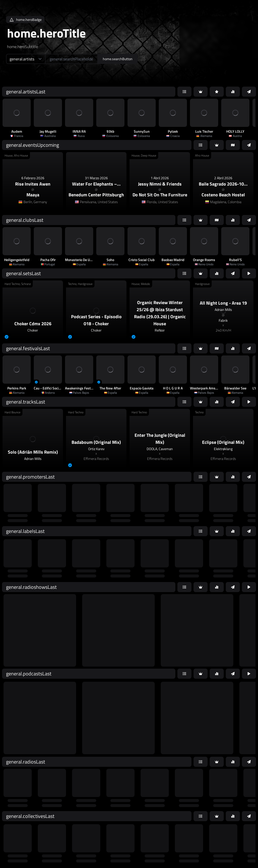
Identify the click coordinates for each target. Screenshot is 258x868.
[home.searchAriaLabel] (71, 59)
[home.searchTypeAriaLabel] (26, 59)
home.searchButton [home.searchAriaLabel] (118, 59)
